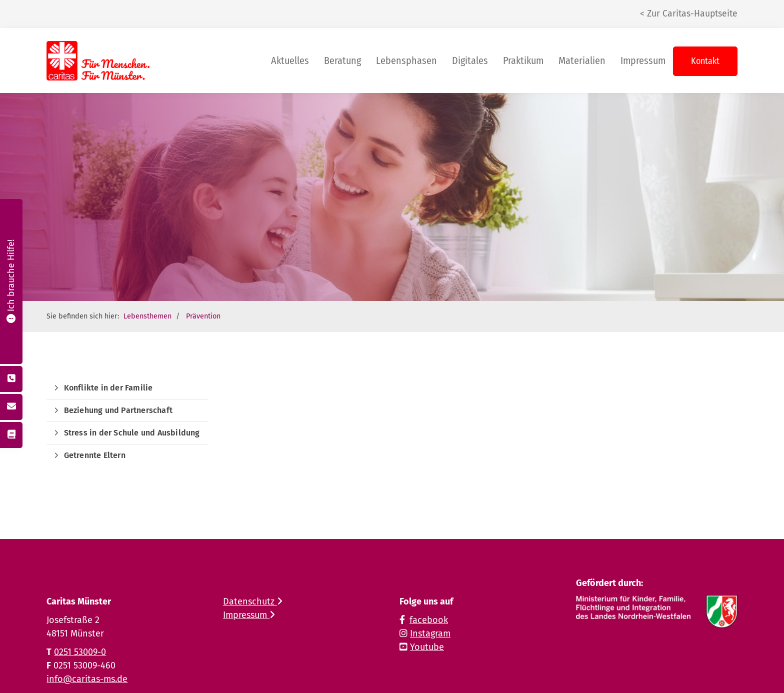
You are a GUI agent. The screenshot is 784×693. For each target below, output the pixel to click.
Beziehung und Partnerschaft (118, 410)
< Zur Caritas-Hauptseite (689, 14)
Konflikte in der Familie (108, 388)
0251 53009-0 (80, 652)
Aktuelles (290, 60)
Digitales (470, 60)
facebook (429, 620)
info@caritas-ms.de (87, 679)
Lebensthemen (147, 316)
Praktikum (523, 60)
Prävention (203, 316)
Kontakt (705, 61)
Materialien (582, 60)
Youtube (427, 647)
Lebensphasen (406, 60)
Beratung (342, 60)
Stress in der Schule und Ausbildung (132, 433)
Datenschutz (253, 601)
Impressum (643, 60)
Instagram (430, 633)
